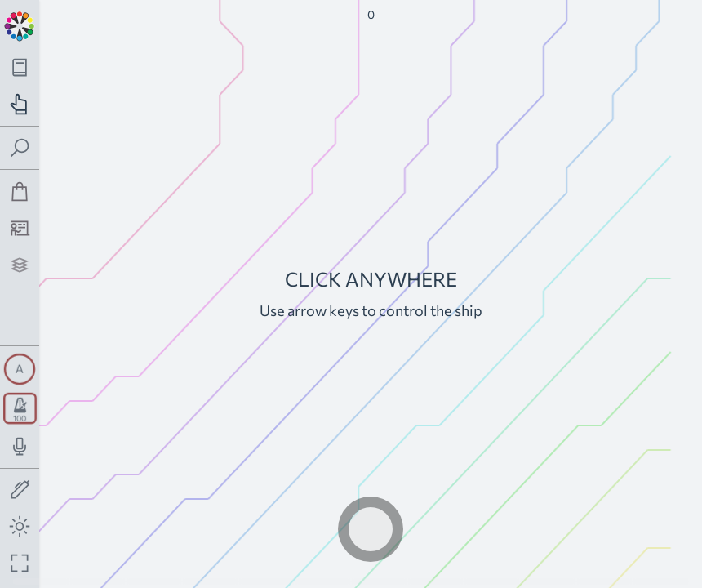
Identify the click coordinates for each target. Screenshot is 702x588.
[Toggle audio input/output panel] (20, 446)
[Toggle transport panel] (20, 408)
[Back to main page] (20, 24)
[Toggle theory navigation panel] (20, 67)
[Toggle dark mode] (20, 526)
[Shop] (20, 192)
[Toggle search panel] (20, 148)
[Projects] (20, 265)
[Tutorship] (20, 228)
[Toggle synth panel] (20, 369)
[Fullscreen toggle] (20, 563)
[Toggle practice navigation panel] (20, 104)
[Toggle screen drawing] (20, 490)
